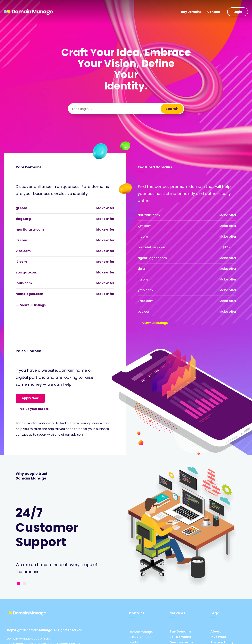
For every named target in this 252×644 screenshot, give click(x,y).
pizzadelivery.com (152, 247)
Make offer (105, 208)
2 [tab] (24, 584)
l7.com (21, 262)
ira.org (143, 279)
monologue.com (29, 294)
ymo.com (145, 290)
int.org (143, 237)
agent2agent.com (152, 258)
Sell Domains (180, 637)
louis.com (24, 283)
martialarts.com (30, 230)
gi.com (21, 208)
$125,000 (230, 247)
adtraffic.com (149, 215)
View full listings (33, 305)
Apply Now (30, 398)
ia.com (21, 240)
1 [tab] (19, 584)
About (216, 631)
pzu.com (145, 312)
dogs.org (23, 219)
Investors (218, 637)
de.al (142, 269)
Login (238, 12)
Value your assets (34, 409)
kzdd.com (146, 301)
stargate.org (27, 272)
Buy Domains (191, 12)
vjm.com (145, 226)
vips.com (23, 251)
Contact (214, 12)
